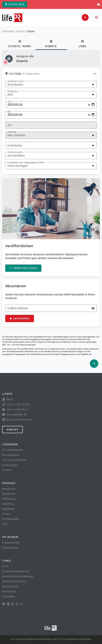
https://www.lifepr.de (19, 420)
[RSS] (12, 604)
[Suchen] (85, 17)
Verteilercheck (11, 519)
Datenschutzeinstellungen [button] (18, 576)
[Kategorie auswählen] (6, 62)
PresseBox (9, 596)
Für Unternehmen (13, 450)
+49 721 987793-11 (18, 410)
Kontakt (12, 430)
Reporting (8, 504)
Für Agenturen (11, 455)
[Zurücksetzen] (89, 105)
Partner (7, 470)
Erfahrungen (10, 465)
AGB (5, 566)
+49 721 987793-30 (18, 404)
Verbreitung (9, 499)
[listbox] (51, 85)
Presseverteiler (11, 543)
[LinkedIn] (8, 604)
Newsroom (9, 489)
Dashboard (9, 494)
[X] (17, 604)
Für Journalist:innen (14, 460)
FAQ (5, 524)
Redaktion (8, 509)
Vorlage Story (10, 548)
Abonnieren (20, 319)
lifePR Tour (15, 4)
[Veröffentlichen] (94, 364)
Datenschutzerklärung (16, 571)
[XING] (22, 604)
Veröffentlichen (23, 268)
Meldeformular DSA (14, 581)
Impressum (9, 591)
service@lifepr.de (84, 354)
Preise (6, 514)
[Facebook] (4, 604)
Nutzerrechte (10, 586)
